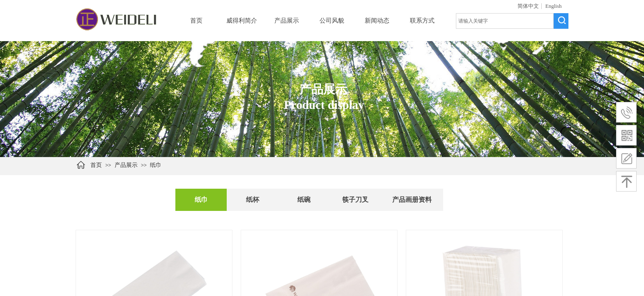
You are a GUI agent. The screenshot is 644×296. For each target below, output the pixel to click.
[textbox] (505, 21)
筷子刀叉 (355, 200)
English (554, 6)
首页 (196, 21)
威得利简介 (242, 21)
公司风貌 (332, 21)
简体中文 (528, 6)
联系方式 (422, 21)
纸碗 (304, 200)
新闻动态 (377, 21)
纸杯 (253, 200)
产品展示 (287, 21)
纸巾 (156, 165)
